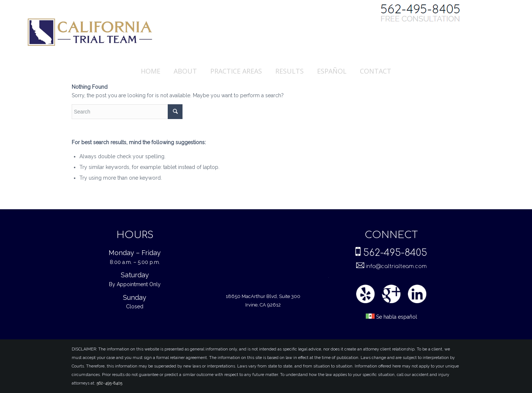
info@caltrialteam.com (395, 266)
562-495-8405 (395, 253)
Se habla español (391, 317)
